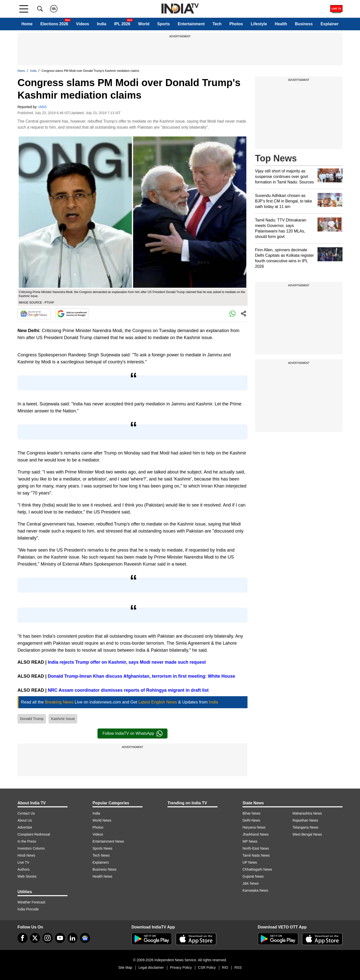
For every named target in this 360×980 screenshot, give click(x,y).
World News (102, 820)
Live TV (23, 862)
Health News (102, 876)
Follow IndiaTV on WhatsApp (132, 733)
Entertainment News (108, 841)
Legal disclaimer (151, 967)
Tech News (101, 855)
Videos (82, 24)
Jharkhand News (255, 834)
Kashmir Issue (63, 719)
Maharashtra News (307, 813)
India (102, 24)
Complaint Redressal (34, 834)
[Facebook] (22, 938)
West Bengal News (307, 834)
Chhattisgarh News (257, 869)
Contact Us (26, 813)
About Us (25, 820)
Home (27, 24)
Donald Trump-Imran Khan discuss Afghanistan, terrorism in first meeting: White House (141, 676)
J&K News (251, 883)
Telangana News (305, 827)
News (21, 71)
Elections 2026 (54, 24)
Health (281, 24)
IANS (43, 107)
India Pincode (28, 909)
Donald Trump (32, 719)
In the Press (27, 841)
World (144, 24)
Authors (23, 869)
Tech (217, 24)
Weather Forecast (31, 902)
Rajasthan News (305, 820)
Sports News (102, 848)
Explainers (101, 862)
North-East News (256, 848)
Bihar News (251, 813)
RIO (225, 967)
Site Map (125, 967)
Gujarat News (253, 876)
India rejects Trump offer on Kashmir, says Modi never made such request (127, 662)
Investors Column (31, 848)
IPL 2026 (122, 24)
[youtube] (60, 938)
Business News (104, 869)
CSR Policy (207, 967)
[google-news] (85, 938)
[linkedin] (72, 938)
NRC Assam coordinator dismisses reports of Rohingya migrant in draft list (128, 690)
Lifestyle (259, 24)
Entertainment (191, 24)
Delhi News (251, 820)
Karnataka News (255, 890)
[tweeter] (35, 938)
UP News (250, 862)
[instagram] (47, 938)
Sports (164, 24)
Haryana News (254, 827)
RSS (238, 967)
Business (304, 24)
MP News (250, 841)
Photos (236, 24)
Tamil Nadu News (256, 855)
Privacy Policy (181, 967)
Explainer (329, 24)
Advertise (25, 827)
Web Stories (27, 876)
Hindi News (26, 855)
